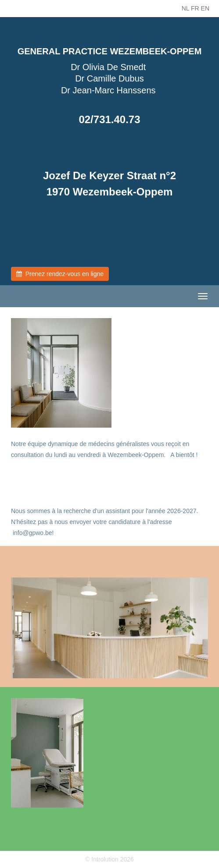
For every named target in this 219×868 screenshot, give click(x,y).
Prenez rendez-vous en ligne (60, 274)
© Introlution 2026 (109, 859)
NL (185, 8)
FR (195, 8)
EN (205, 8)
